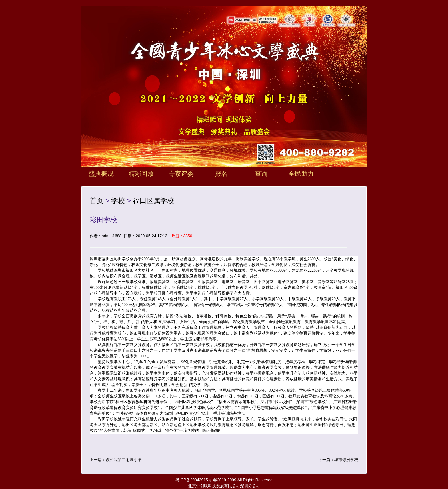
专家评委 (181, 174)
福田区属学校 (153, 201)
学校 (118, 201)
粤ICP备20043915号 (194, 480)
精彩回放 (141, 174)
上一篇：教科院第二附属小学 (116, 460)
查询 (261, 174)
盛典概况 (101, 174)
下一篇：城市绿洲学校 (338, 460)
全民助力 (301, 174)
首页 (97, 201)
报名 (221, 174)
